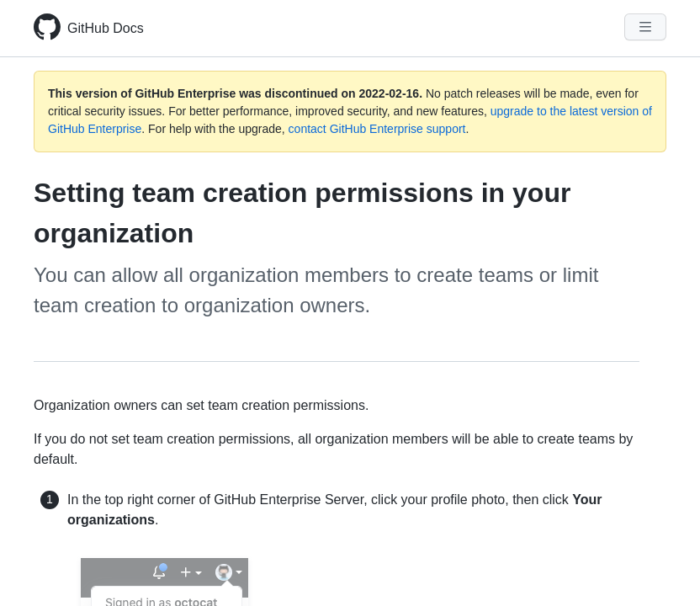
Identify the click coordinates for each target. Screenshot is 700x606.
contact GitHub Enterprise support (377, 129)
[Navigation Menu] (645, 27)
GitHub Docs (106, 28)
